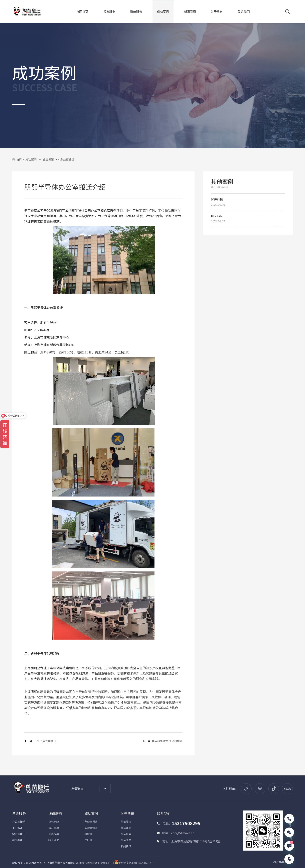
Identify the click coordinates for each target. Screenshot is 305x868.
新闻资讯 (190, 12)
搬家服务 (109, 12)
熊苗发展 (126, 834)
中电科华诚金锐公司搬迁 (167, 741)
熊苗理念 (126, 828)
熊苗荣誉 (126, 840)
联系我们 (244, 12)
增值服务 (136, 12)
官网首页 (82, 12)
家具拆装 (54, 834)
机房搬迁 (17, 840)
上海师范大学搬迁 (45, 741)
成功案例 (163, 12)
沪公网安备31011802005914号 (134, 863)
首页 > (20, 159)
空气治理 (54, 822)
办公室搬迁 (67, 159)
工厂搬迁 (17, 828)
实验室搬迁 (19, 834)
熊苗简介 (126, 822)
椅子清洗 (54, 840)
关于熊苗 (217, 12)
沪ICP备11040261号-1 (101, 863)
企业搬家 (48, 159)
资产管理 (54, 828)
